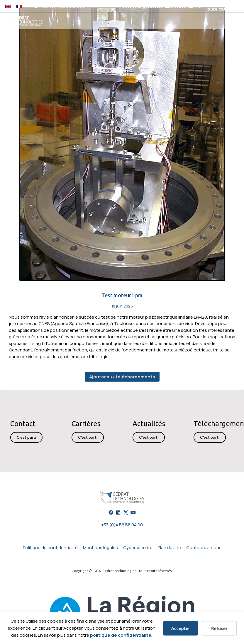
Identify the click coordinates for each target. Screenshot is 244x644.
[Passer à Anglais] (8, 6)
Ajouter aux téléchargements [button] (122, 377)
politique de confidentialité (121, 635)
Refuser (219, 628)
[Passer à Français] (19, 6)
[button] (198, 6)
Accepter (181, 628)
